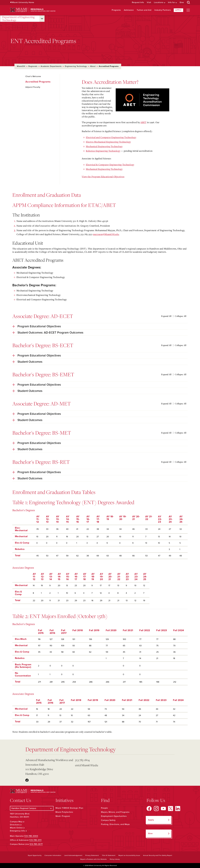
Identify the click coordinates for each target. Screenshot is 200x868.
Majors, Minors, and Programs (115, 812)
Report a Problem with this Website (94, 859)
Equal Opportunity (35, 855)
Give (182, 2)
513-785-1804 (82, 760)
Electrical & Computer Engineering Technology (110, 165)
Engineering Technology (76, 66)
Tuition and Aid (144, 10)
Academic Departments (51, 66)
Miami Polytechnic (64, 812)
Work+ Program (63, 816)
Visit (149, 2)
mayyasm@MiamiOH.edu (106, 234)
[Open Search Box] (189, 3)
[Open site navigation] (188, 10)
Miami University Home (23, 2)
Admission (129, 10)
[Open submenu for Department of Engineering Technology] (42, 19)
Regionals (33, 66)
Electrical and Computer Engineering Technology (111, 137)
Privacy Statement (92, 855)
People (104, 808)
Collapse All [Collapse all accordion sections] (181, 316)
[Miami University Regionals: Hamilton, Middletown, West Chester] (33, 10)
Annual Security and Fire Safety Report (158, 855)
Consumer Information (53, 855)
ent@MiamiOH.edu (87, 765)
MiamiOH (21, 66)
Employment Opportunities (114, 816)
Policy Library (115, 859)
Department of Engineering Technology (18, 19)
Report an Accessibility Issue (129, 855)
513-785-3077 (36, 844)
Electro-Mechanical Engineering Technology (108, 142)
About (93, 66)
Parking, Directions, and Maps (115, 824)
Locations (159, 2)
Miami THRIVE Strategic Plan (69, 808)
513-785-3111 (35, 840)
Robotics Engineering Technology (103, 151)
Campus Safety (108, 820)
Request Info (138, 2)
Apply (178, 10)
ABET (143, 122)
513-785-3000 (31, 836)
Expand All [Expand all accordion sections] (166, 316)
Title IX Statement (109, 855)
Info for (171, 2)
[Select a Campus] (32, 808)
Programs (116, 10)
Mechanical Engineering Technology (104, 146)
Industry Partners (163, 10)
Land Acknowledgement (73, 855)
